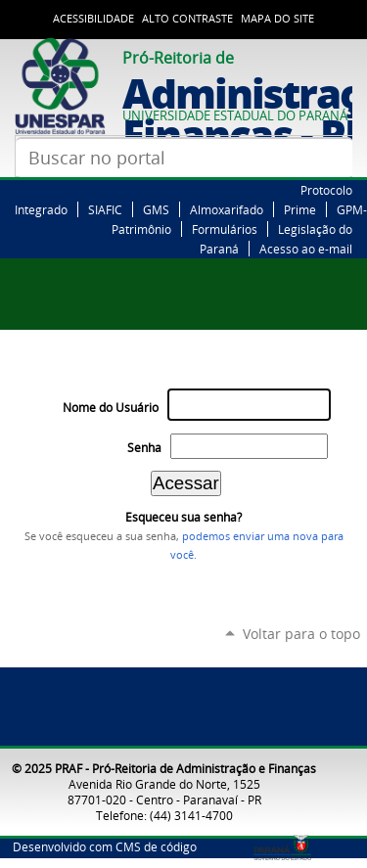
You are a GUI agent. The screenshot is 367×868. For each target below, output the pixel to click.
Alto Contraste (187, 19)
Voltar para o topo (301, 634)
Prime (300, 209)
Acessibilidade (93, 19)
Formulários (225, 229)
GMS (156, 209)
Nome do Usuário (111, 408)
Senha (144, 448)
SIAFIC (105, 209)
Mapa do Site (277, 19)
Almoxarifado (227, 209)
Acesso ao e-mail (306, 249)
